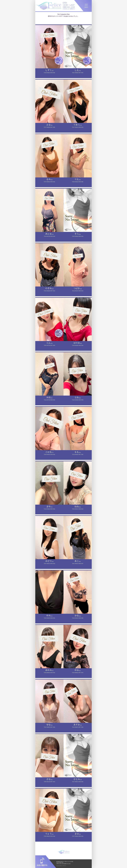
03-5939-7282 (61, 863)
